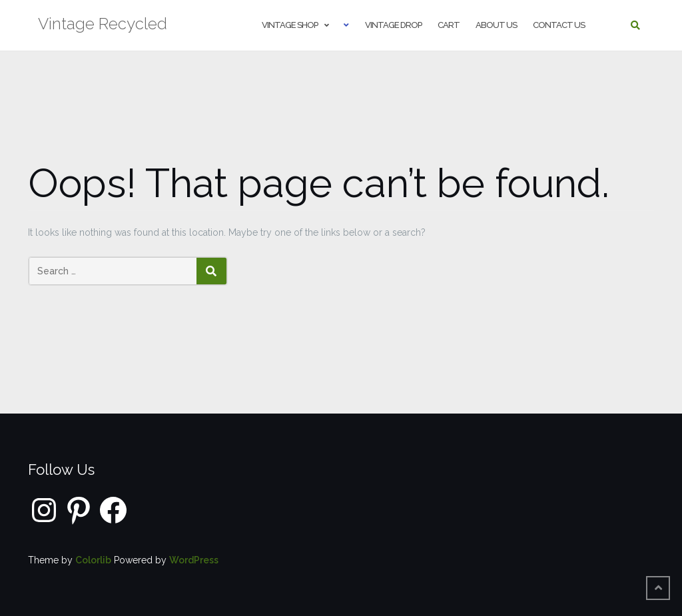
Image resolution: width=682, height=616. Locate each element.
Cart (449, 25)
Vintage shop (290, 25)
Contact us (559, 25)
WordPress (194, 560)
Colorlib (93, 560)
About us (496, 25)
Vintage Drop (393, 25)
